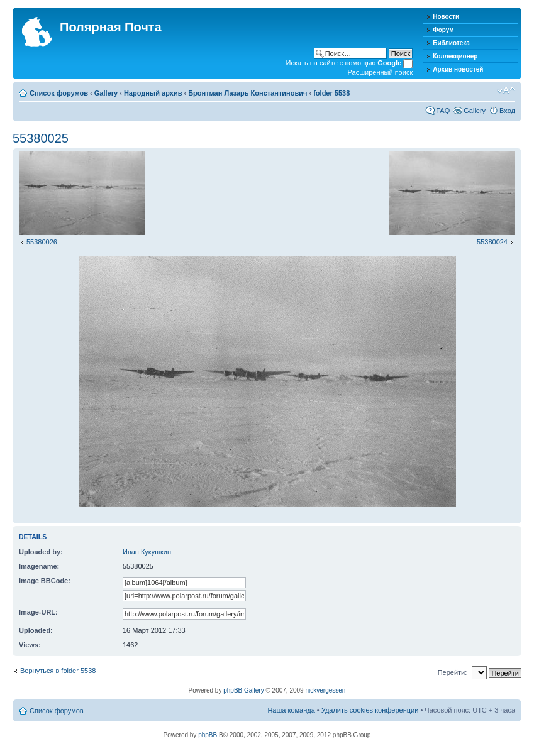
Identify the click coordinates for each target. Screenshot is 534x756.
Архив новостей (458, 69)
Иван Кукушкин (147, 552)
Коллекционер (455, 56)
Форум (443, 30)
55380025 (41, 138)
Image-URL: (38, 612)
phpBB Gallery (243, 690)
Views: (30, 645)
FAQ (443, 111)
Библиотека (451, 43)
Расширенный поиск (381, 72)
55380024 (492, 242)
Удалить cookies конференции (370, 710)
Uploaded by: (41, 552)
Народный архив (153, 93)
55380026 (42, 242)
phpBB (208, 735)
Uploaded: (36, 630)
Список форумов (59, 93)
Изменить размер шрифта (506, 90)
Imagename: (39, 566)
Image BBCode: (45, 581)
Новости (446, 17)
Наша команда (291, 710)
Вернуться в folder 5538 (58, 671)
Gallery (106, 93)
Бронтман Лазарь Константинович (248, 93)
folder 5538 (331, 93)
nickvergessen (325, 690)
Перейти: (453, 672)
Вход (507, 111)
